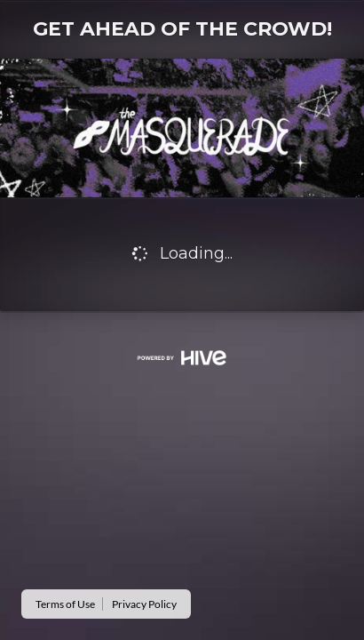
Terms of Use (65, 604)
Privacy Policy (144, 604)
